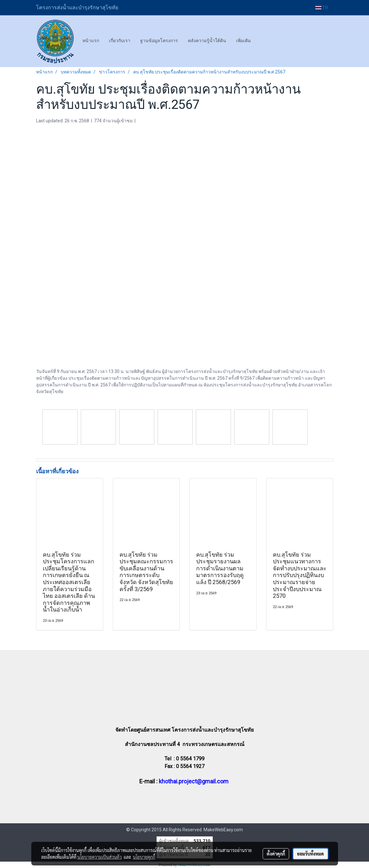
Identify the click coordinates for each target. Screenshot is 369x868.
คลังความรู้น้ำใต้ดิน (207, 41)
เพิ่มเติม (243, 41)
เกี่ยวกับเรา (120, 41)
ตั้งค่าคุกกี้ (276, 854)
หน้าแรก (91, 41)
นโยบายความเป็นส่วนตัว (100, 857)
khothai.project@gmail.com (194, 781)
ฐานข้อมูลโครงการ (159, 41)
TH (322, 8)
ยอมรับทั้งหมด (311, 854)
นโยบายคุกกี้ (144, 857)
